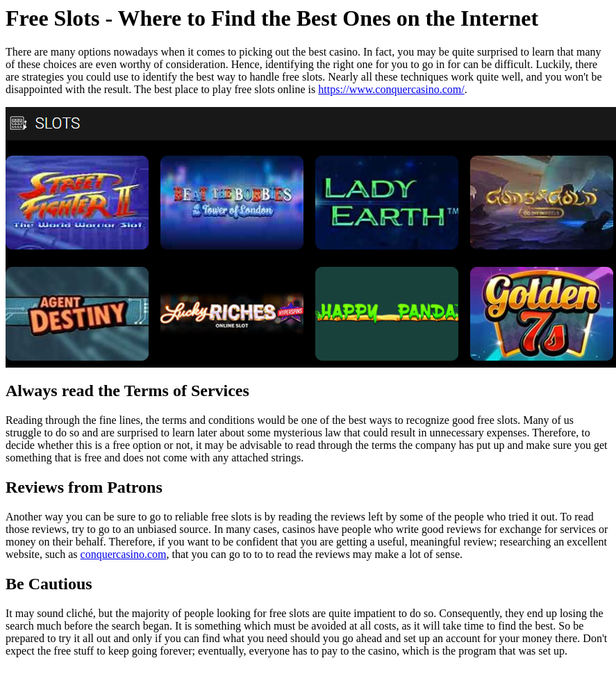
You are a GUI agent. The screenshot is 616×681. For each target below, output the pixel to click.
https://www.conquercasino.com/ (391, 89)
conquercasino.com (124, 554)
